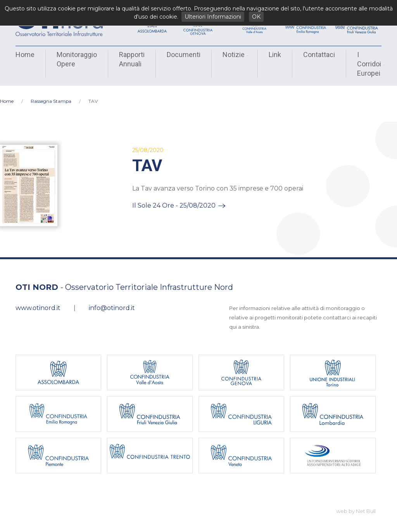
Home (25, 55)
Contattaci (319, 55)
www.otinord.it (38, 301)
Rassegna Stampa (51, 94)
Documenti (184, 55)
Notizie (235, 55)
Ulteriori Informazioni (213, 17)
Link (275, 55)
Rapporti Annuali (132, 59)
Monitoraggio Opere (77, 59)
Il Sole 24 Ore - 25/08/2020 (174, 198)
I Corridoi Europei (370, 64)
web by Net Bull (356, 504)
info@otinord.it (112, 301)
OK (256, 17)
